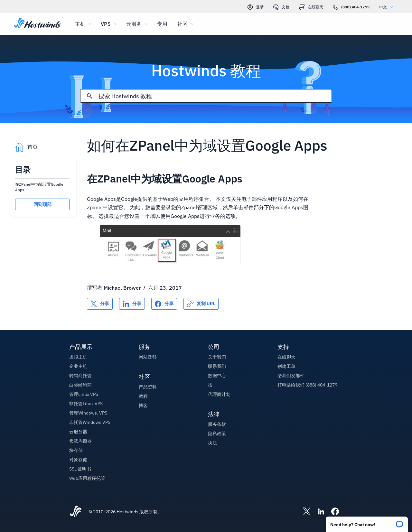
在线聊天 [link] (311, 7)
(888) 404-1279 (351, 7)
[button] (367, 522)
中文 (388, 7)
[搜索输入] (215, 96)
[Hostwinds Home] (76, 512)
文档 (281, 7)
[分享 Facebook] (164, 304)
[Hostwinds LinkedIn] (318, 512)
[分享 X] (100, 304)
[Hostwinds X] (304, 512)
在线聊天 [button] (286, 357)
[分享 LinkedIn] (132, 304)
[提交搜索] (89, 96)
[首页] (37, 24)
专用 (162, 24)
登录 (256, 7)
